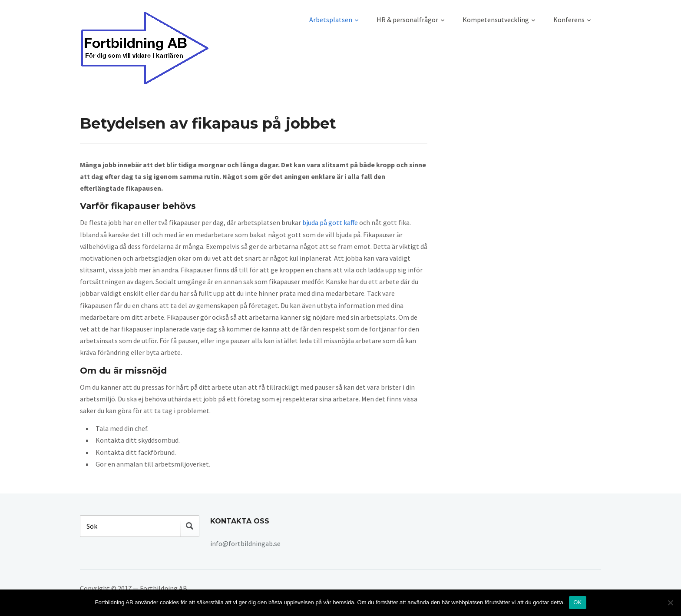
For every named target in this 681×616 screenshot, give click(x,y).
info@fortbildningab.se (245, 543)
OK (577, 602)
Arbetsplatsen (331, 20)
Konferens (569, 20)
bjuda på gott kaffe (330, 222)
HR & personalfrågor (407, 20)
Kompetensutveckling (496, 20)
